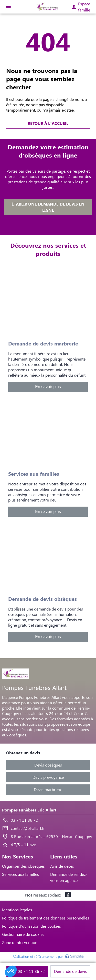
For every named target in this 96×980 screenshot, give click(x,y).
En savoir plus (48, 387)
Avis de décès (62, 866)
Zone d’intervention (20, 942)
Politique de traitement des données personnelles (46, 918)
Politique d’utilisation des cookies (31, 926)
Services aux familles (20, 874)
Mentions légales (17, 910)
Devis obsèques (48, 765)
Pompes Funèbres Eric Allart (29, 810)
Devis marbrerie (48, 789)
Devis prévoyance (48, 777)
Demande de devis (70, 971)
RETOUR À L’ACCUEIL (48, 123)
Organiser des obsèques (23, 866)
